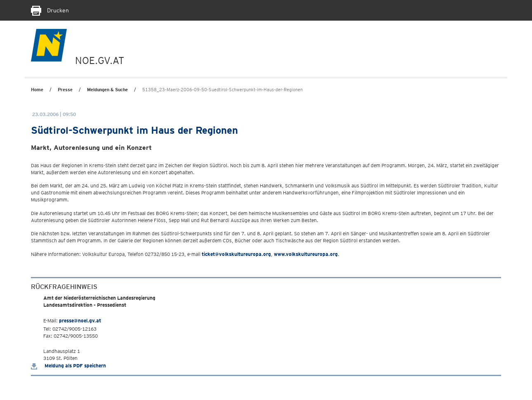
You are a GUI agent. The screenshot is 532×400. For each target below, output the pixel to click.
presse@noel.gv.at (80, 321)
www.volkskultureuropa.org (306, 254)
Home (37, 90)
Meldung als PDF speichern (68, 366)
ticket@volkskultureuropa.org (236, 254)
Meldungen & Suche (107, 90)
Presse (65, 90)
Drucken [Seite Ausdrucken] (50, 10)
